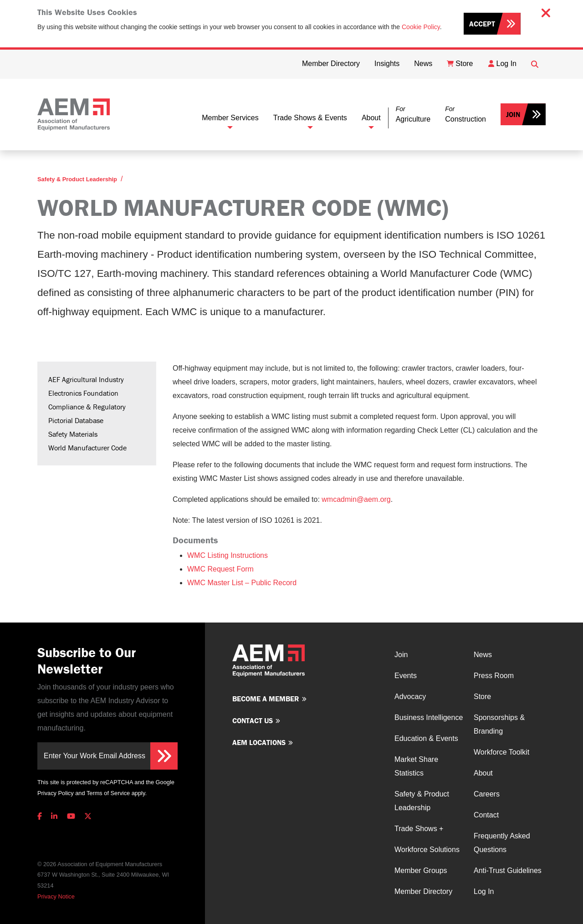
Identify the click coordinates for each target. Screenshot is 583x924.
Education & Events (426, 738)
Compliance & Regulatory (87, 407)
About (371, 118)
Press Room (494, 676)
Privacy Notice (56, 896)
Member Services (230, 118)
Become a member (266, 699)
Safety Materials (73, 434)
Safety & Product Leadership (77, 179)
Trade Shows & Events (310, 118)
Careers (487, 794)
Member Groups (421, 870)
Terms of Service (108, 793)
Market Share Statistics (416, 766)
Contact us (253, 720)
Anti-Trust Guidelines (508, 870)
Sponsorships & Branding (499, 724)
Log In (484, 891)
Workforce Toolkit (501, 752)
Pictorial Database (76, 420)
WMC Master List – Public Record (242, 583)
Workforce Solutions (427, 850)
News (483, 655)
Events (406, 676)
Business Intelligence (429, 717)
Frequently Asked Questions (502, 843)
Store (482, 697)
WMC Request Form (220, 569)
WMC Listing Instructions (228, 555)
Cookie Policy (421, 27)
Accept (482, 24)
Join (513, 114)
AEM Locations (259, 742)
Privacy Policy (56, 793)
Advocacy (410, 697)
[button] (413, 115)
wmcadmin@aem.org (356, 499)
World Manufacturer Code (87, 448)
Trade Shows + (419, 829)
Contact (486, 815)
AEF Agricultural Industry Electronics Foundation (86, 386)
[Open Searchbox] (535, 64)
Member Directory (423, 891)
